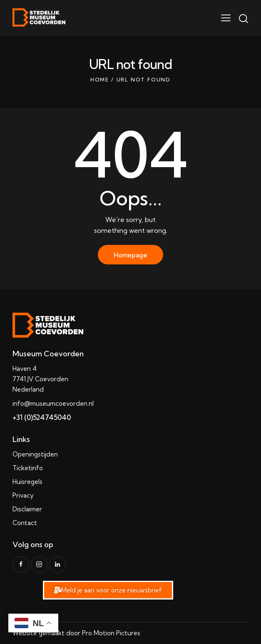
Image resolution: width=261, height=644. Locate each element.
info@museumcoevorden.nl (53, 403)
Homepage (130, 255)
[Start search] (243, 19)
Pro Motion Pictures (111, 633)
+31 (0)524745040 (42, 417)
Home (100, 80)
